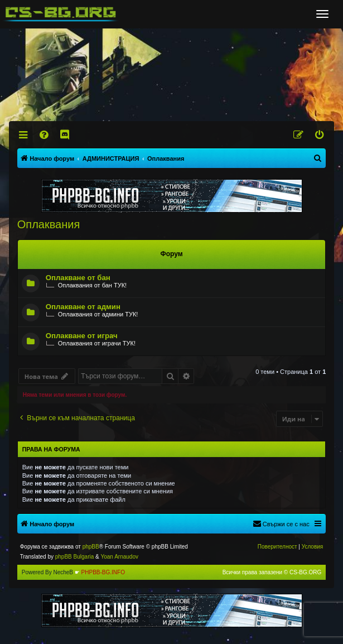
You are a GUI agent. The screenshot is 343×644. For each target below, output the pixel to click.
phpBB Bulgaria (75, 557)
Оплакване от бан (78, 278)
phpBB (91, 547)
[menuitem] (44, 135)
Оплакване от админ (83, 307)
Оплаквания (49, 224)
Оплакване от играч (82, 336)
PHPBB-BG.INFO (103, 572)
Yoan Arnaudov (119, 557)
